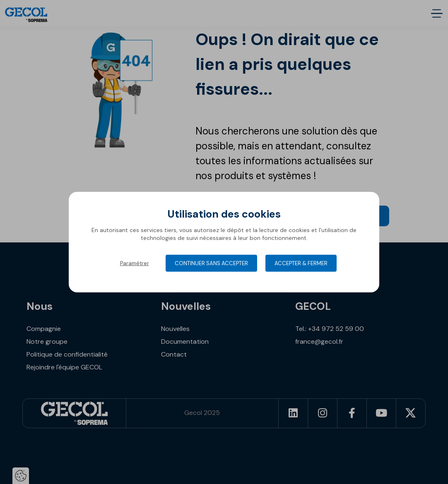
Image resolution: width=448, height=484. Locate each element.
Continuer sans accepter (211, 263)
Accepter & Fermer (301, 263)
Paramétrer (135, 263)
